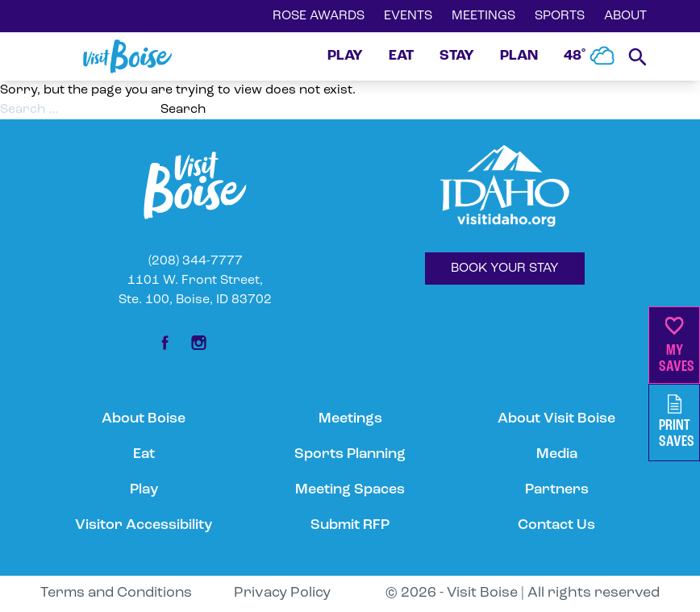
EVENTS (408, 16)
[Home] (127, 56)
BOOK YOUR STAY (505, 269)
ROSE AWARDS (319, 16)
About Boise (144, 419)
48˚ (590, 56)
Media (557, 454)
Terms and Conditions (116, 593)
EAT (401, 56)
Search (183, 110)
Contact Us (556, 525)
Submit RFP (350, 525)
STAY (457, 56)
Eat (144, 454)
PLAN (519, 56)
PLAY (345, 56)
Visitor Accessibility (144, 525)
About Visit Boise (556, 419)
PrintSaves (677, 422)
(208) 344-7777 (196, 261)
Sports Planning (350, 454)
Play (144, 490)
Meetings (350, 419)
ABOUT (625, 16)
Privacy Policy (282, 593)
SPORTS (560, 16)
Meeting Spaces (350, 490)
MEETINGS (483, 16)
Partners (557, 490)
